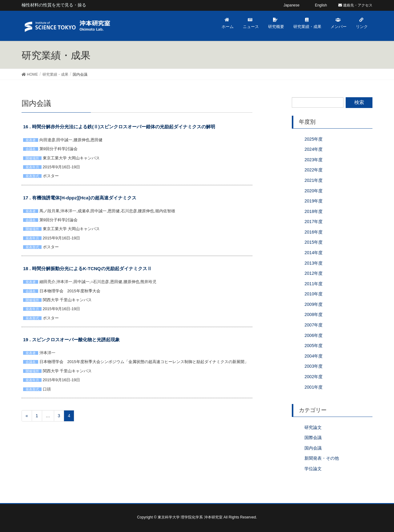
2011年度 (314, 284)
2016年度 (314, 232)
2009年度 (314, 304)
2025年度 (314, 139)
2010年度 (314, 294)
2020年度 (314, 191)
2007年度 (314, 325)
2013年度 (314, 263)
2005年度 (314, 346)
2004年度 (314, 356)
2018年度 (314, 211)
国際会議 (313, 438)
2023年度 (314, 160)
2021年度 (314, 180)
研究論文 (313, 427)
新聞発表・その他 (322, 458)
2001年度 (314, 387)
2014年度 (314, 253)
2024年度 (314, 149)
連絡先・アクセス (355, 5)
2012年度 (314, 273)
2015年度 (314, 242)
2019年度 (314, 201)
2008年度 (314, 314)
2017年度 (314, 222)
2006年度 (314, 335)
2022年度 (314, 170)
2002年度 (314, 377)
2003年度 (314, 366)
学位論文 (313, 469)
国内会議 (313, 448)
